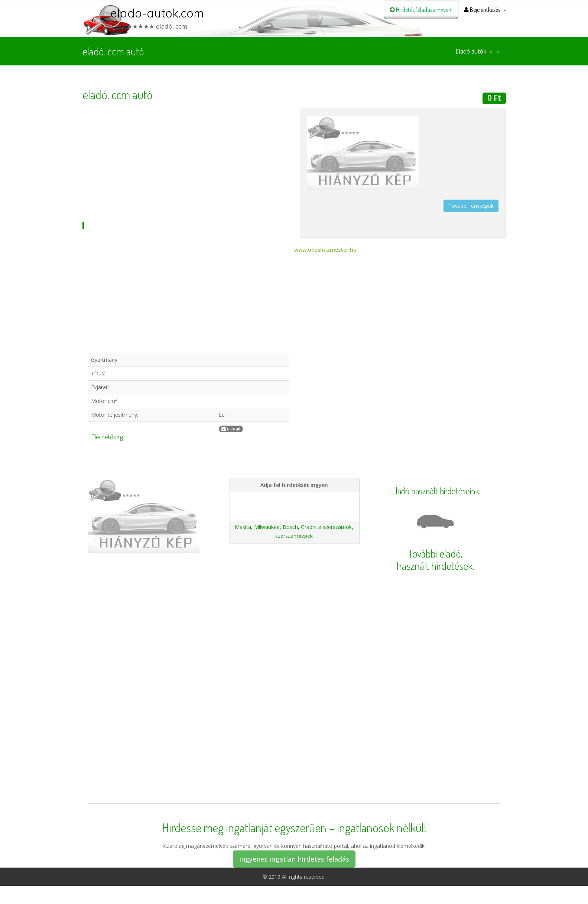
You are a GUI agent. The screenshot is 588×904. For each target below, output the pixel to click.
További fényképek (471, 206)
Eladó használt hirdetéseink (435, 491)
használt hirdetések (435, 566)
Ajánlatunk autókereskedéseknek (294, 511)
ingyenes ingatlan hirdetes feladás (294, 859)
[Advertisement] (186, 161)
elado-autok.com (157, 13)
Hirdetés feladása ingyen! (421, 10)
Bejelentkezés (482, 10)
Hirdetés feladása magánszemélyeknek (294, 498)
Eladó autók (471, 51)
